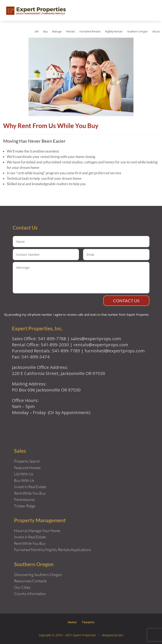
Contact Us (126, 301)
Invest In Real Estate (30, 487)
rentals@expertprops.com (101, 345)
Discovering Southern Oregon (38, 575)
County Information (30, 594)
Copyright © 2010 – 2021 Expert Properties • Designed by (78, 635)
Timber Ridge (25, 506)
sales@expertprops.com (96, 339)
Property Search (27, 461)
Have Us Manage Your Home (37, 531)
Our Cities (22, 587)
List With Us (24, 474)
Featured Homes (27, 468)
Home (72, 622)
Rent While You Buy (30, 543)
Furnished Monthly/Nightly (36, 550)
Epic (121, 635)
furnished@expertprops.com (115, 351)
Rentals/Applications (74, 550)
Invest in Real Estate (30, 537)
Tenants (88, 622)
